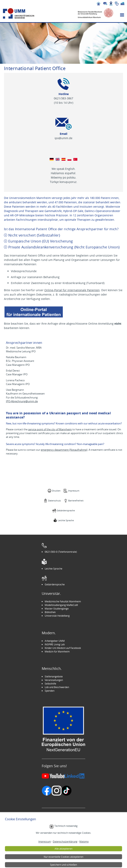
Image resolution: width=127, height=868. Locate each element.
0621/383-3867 (63, 98)
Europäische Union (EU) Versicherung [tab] (41, 241)
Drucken (56, 491)
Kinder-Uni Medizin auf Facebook (63, 648)
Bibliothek (50, 612)
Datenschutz (54, 501)
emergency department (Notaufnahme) (64, 450)
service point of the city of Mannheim (50, 429)
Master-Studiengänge (57, 608)
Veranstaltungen (54, 680)
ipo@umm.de (63, 138)
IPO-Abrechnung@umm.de (22, 401)
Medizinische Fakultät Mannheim (63, 601)
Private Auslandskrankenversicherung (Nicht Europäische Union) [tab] (64, 247)
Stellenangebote (54, 676)
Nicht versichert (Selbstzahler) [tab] (34, 235)
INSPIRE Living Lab (55, 644)
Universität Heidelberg (57, 616)
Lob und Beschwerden (57, 687)
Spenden (50, 691)
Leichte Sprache (66, 520)
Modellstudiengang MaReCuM (61, 605)
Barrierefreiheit (76, 501)
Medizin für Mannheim (57, 651)
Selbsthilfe (50, 684)
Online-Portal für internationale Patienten (72, 290)
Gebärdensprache (66, 510)
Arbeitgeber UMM (55, 641)
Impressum (74, 491)
